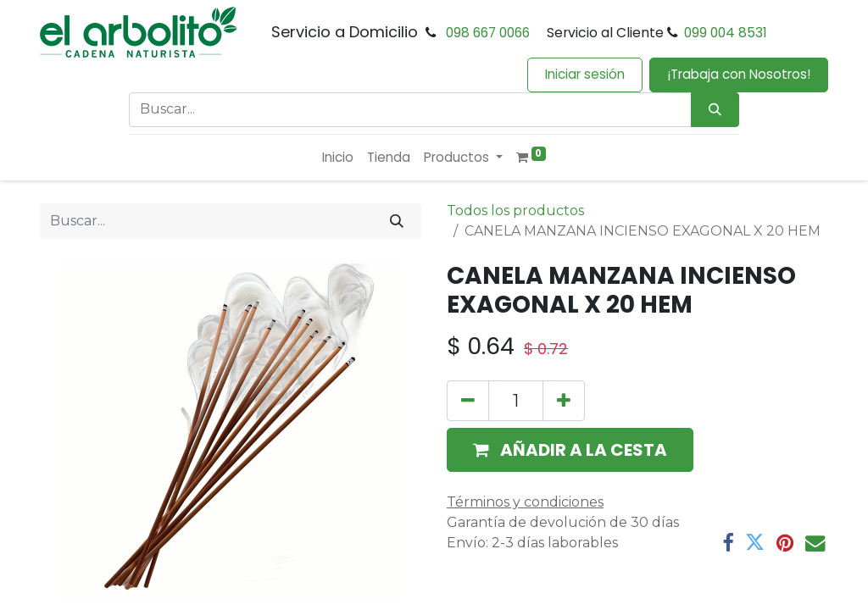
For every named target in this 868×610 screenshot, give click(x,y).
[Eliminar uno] (468, 401)
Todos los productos (515, 211)
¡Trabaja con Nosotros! (739, 74)
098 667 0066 (488, 33)
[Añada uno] (564, 401)
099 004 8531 (726, 33)
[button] (570, 450)
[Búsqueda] (715, 110)
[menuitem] (338, 158)
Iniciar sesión (585, 74)
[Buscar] (397, 221)
